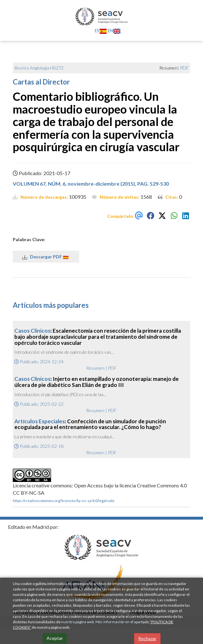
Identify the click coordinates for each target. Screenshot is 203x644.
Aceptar (55, 638)
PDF (184, 68)
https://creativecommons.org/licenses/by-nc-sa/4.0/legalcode (64, 501)
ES (101, 31)
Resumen (95, 368)
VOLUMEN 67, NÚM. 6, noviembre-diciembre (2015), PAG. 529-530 (91, 184)
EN (114, 31)
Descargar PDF (46, 257)
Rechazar (147, 638)
